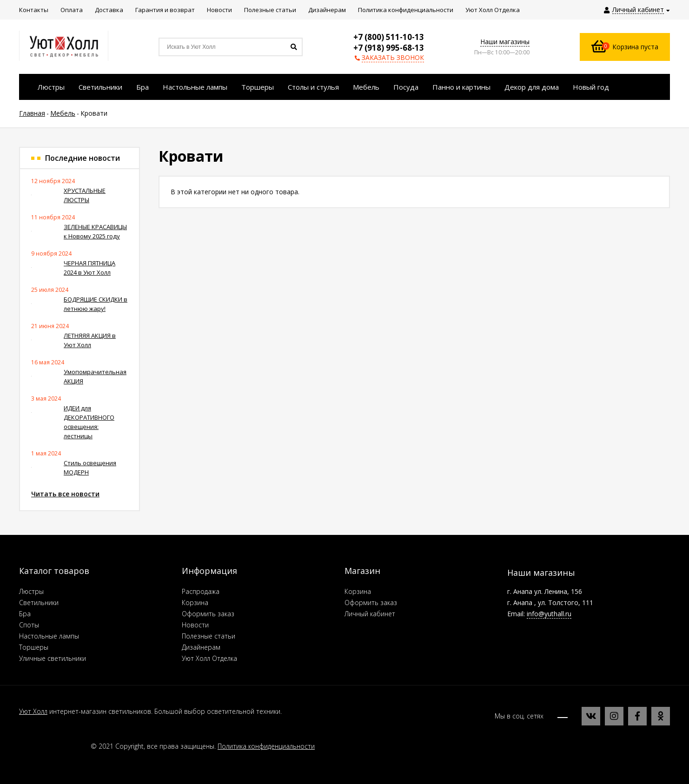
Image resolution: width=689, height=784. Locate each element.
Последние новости (83, 158)
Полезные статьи (209, 636)
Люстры (31, 591)
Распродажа (201, 591)
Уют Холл (33, 711)
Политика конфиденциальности (266, 746)
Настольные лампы (49, 636)
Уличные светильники (53, 658)
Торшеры (34, 647)
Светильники (39, 603)
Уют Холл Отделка (209, 658)
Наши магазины (505, 42)
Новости (195, 625)
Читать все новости (65, 494)
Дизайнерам (201, 647)
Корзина (195, 603)
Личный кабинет (370, 614)
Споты (29, 625)
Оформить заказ (208, 614)
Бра (25, 614)
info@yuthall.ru (549, 614)
